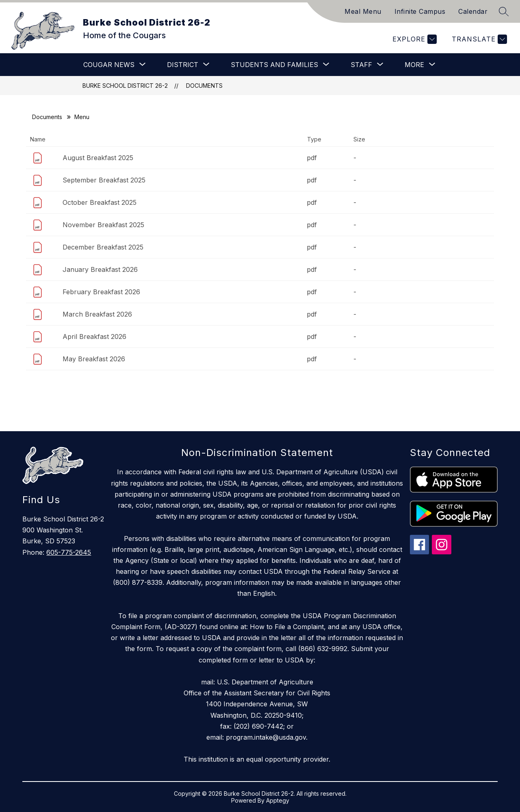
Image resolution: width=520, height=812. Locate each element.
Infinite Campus (420, 11)
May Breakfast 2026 (94, 359)
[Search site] (504, 11)
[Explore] (414, 39)
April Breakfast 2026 (94, 337)
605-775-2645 (69, 552)
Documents (204, 86)
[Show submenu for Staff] (361, 65)
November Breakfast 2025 (103, 225)
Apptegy (278, 800)
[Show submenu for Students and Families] (274, 65)
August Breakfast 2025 (98, 158)
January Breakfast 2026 (100, 269)
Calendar (473, 11)
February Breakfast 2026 (101, 292)
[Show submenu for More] (414, 65)
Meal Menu (363, 11)
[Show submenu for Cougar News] (109, 65)
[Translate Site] (478, 39)
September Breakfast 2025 (104, 180)
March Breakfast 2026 (97, 314)
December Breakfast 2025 (103, 247)
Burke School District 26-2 (125, 86)
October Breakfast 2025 (100, 202)
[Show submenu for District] (183, 65)
